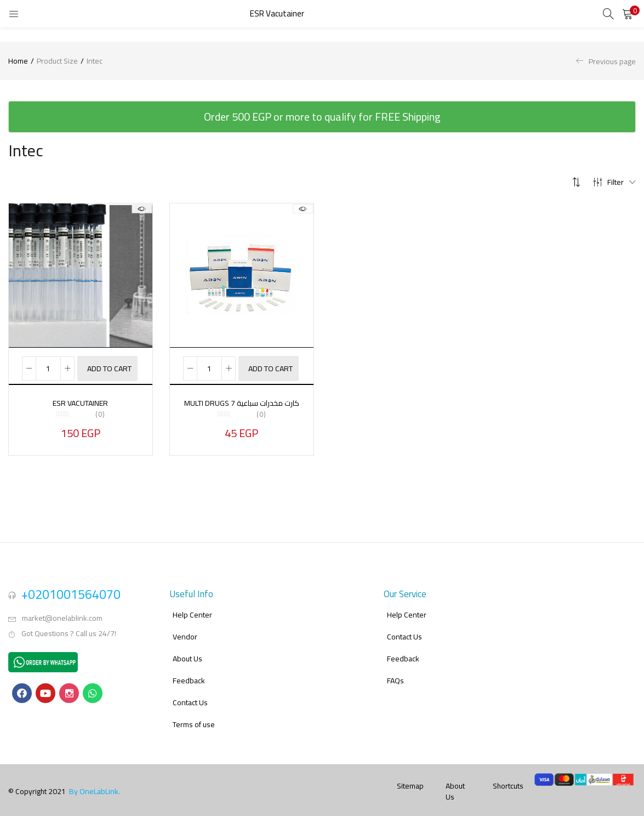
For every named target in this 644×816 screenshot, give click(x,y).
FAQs (395, 671)
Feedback (189, 671)
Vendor (185, 627)
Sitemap (410, 776)
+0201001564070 (71, 584)
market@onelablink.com (62, 608)
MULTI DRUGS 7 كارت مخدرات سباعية (242, 403)
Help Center (192, 605)
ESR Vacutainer (80, 403)
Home (18, 61)
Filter (614, 182)
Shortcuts (508, 776)
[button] (628, 14)
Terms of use (194, 715)
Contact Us (190, 693)
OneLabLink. (100, 781)
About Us (187, 649)
